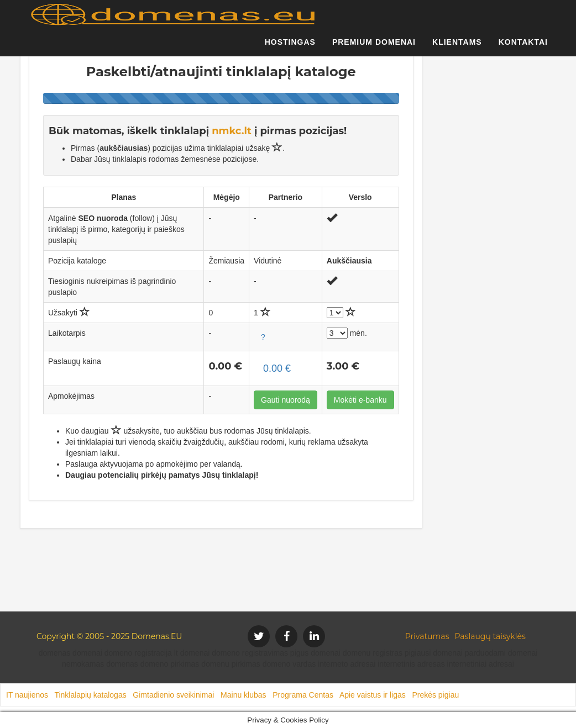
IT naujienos (27, 695)
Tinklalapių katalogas (90, 695)
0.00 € (277, 368)
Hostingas (290, 47)
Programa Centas (303, 695)
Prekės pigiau (435, 695)
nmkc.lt (232, 131)
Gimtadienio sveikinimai (173, 695)
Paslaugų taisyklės (490, 636)
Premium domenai (374, 47)
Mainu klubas (244, 695)
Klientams (457, 47)
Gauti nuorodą (286, 400)
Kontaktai (523, 47)
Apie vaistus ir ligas (373, 695)
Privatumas (427, 636)
